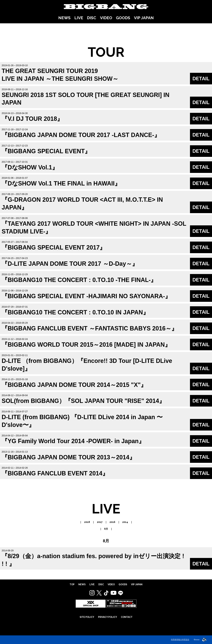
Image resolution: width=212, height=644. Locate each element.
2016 (112, 522)
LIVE (79, 18)
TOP (72, 584)
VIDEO (106, 18)
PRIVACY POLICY (108, 617)
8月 (106, 529)
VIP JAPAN (144, 18)
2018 (87, 522)
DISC (92, 18)
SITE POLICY (87, 617)
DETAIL (201, 79)
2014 (125, 522)
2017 (100, 522)
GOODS (123, 18)
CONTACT (127, 617)
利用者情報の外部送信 (180, 640)
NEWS (64, 18)
